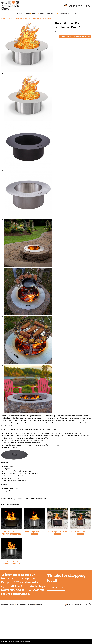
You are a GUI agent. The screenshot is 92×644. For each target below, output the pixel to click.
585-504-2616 (75, 6)
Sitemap (31, 604)
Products (18, 13)
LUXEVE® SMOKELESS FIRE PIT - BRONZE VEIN (11, 533)
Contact (74, 13)
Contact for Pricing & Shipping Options (75, 36)
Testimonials (64, 13)
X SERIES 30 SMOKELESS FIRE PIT (58, 533)
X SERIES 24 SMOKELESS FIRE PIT (80, 533)
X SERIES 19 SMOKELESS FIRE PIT (35, 533)
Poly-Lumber (51, 13)
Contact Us (56, 587)
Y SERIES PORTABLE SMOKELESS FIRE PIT (11, 563)
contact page (20, 594)
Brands (27, 13)
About (42, 13)
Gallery (34, 13)
